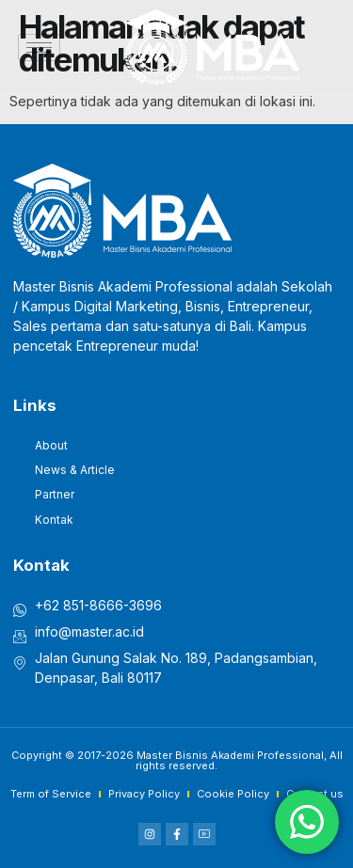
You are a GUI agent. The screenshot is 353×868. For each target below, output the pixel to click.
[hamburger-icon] (39, 47)
